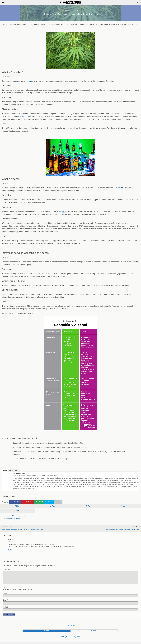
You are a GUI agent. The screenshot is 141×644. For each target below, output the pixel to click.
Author (5, 470)
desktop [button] (94, 633)
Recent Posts (13, 470)
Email (5, 602)
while (22, 116)
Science (28, 516)
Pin (89, 506)
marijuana (29, 81)
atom (118, 188)
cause (54, 119)
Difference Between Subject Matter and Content (121, 529)
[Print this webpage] (58, 502)
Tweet (54, 506)
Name (6, 595)
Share (18, 506)
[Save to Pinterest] (28, 502)
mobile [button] (47, 633)
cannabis (17, 519)
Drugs (22, 516)
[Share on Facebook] (15, 502)
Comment (7, 569)
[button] (63, 639)
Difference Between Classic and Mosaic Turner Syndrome (23, 529)
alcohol (65, 211)
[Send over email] (39, 502)
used (114, 102)
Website (6, 609)
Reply (10, 550)
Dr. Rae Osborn (19, 474)
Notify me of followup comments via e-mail (17, 592)
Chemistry (16, 516)
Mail (124, 506)
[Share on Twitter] (49, 502)
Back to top (71, 628)
